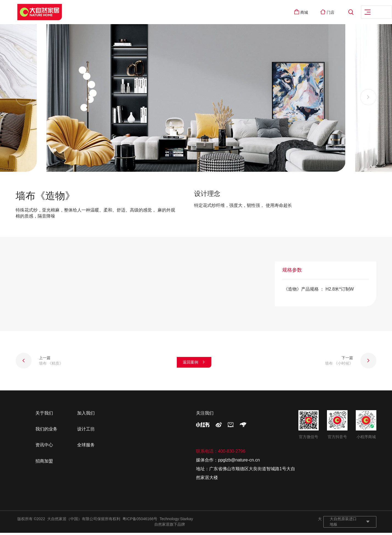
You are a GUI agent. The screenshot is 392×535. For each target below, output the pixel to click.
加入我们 (86, 415)
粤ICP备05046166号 (140, 521)
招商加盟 (44, 464)
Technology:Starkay (176, 521)
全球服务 (86, 447)
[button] (24, 100)
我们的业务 (46, 431)
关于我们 (44, 415)
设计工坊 (86, 431)
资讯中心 (44, 447)
